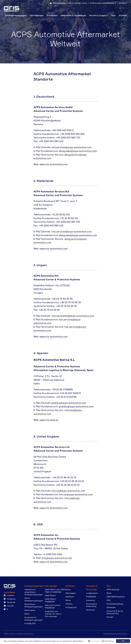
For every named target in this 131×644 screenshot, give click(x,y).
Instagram (10, 599)
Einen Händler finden (78, 3)
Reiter (68, 600)
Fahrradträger (37, 15)
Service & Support (98, 15)
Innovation (91, 600)
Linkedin (9, 595)
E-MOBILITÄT (30, 623)
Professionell (71, 607)
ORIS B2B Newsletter (116, 597)
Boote (68, 589)
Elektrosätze (30, 610)
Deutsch (122, 3)
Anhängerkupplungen (16, 15)
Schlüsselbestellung (115, 604)
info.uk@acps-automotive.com (68, 491)
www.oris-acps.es (49, 420)
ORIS (12, 9)
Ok (123, 641)
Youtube (9, 606)
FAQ (108, 600)
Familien (69, 604)
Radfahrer (70, 597)
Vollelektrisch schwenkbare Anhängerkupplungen (34, 592)
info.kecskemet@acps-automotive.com (73, 316)
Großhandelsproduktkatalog (102, 3)
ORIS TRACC (50, 595)
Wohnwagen (71, 593)
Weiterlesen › (78, 641)
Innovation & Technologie (73, 15)
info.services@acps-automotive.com (71, 147)
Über (113, 15)
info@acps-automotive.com (57, 558)
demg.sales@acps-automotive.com (78, 151)
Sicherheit (91, 610)
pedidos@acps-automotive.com (69, 403)
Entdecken (52, 15)
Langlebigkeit (92, 593)
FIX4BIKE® (91, 597)
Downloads (111, 607)
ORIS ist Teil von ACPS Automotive (19, 634)
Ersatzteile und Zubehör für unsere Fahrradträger (53, 614)
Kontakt (123, 15)
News (109, 593)
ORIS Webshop (57, 3)
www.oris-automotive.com (54, 164)
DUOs (27, 614)
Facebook (10, 602)
